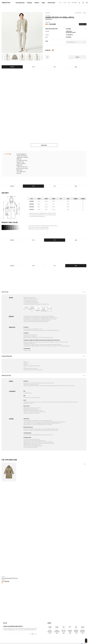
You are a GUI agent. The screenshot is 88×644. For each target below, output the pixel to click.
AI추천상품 (79, 13)
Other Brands (51, 3)
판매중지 (77, 57)
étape (43, 3)
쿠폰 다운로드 (82, 24)
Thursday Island (20, 3)
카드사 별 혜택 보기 (70, 35)
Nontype (29, 3)
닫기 (84, 292)
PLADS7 (37, 3)
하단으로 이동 (86, 642)
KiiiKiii (69, 3)
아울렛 (73, 3)
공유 (85, 13)
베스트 (60, 3)
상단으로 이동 (86, 640)
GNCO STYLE (6, 3)
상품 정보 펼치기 (44, 145)
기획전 (65, 3)
